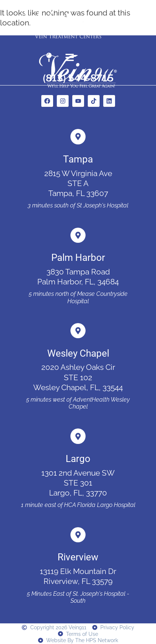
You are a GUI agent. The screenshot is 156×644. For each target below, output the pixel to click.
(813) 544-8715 (78, 78)
